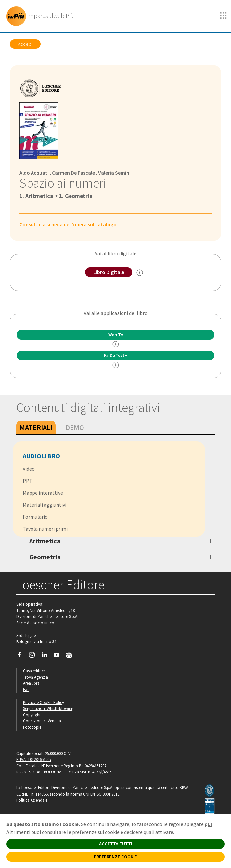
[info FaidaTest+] (116, 365)
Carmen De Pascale (73, 173)
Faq (26, 689)
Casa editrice (34, 671)
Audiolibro (41, 456)
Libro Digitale (109, 272)
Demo (75, 427)
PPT (28, 481)
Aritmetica (45, 541)
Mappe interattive (43, 493)
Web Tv (116, 335)
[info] (116, 344)
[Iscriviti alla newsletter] (71, 656)
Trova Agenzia (36, 677)
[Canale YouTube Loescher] (59, 656)
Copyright (32, 715)
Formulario (35, 517)
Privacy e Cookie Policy (44, 702)
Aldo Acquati (34, 173)
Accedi (25, 44)
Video (29, 469)
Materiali (36, 427)
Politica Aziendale (32, 800)
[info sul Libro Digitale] (140, 273)
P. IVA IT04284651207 (34, 759)
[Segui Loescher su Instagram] (34, 656)
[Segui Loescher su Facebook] (22, 656)
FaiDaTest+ (115, 355)
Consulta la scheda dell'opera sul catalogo (68, 224)
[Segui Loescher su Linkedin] (47, 656)
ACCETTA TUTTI (116, 844)
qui (208, 824)
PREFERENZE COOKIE (115, 857)
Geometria (45, 557)
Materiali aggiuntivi (45, 505)
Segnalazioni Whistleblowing (48, 708)
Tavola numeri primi (45, 529)
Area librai (32, 683)
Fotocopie (32, 727)
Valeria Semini (114, 173)
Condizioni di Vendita (42, 721)
